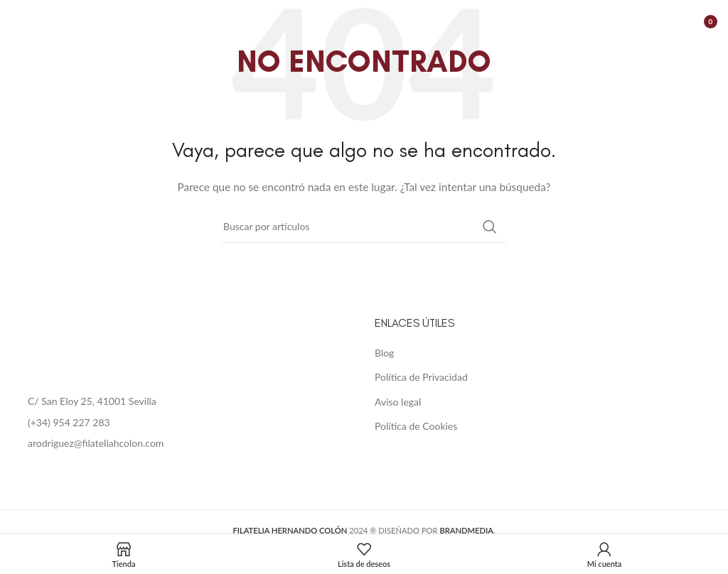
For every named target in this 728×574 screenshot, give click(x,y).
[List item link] (182, 423)
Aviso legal (398, 402)
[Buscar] (364, 227)
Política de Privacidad (421, 377)
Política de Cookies (416, 426)
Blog (384, 353)
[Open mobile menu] (18, 21)
